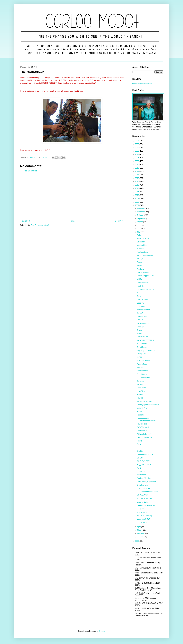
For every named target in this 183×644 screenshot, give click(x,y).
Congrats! (140, 381)
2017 (137, 171)
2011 (137, 192)
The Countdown (143, 283)
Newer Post (25, 221)
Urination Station (143, 378)
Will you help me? (144, 434)
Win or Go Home (143, 310)
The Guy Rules (142, 316)
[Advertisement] (72, 196)
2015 (137, 178)
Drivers (139, 330)
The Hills (140, 286)
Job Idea (140, 367)
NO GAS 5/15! (142, 495)
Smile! (139, 333)
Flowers (140, 262)
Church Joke (142, 522)
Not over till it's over (144, 499)
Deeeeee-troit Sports (145, 454)
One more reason (143, 488)
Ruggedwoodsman (144, 465)
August (140, 222)
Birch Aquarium (143, 323)
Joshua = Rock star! (144, 401)
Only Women (142, 374)
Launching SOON (143, 519)
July (139, 225)
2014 (137, 181)
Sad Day (140, 384)
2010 (137, 195)
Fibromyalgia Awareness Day (148, 405)
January (140, 537)
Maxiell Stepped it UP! (145, 276)
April (139, 527)
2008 (137, 202)
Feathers (140, 415)
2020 (137, 161)
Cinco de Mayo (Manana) (146, 482)
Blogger (102, 631)
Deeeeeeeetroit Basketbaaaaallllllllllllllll (146, 419)
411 (138, 293)
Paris (139, 444)
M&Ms (139, 279)
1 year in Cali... (142, 502)
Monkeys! (140, 327)
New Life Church (143, 361)
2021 (137, 158)
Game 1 (140, 320)
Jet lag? (140, 313)
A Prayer (140, 259)
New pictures (142, 512)
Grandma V (141, 249)
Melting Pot (141, 354)
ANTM (139, 357)
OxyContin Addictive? (145, 437)
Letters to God (142, 337)
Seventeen (141, 242)
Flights (139, 441)
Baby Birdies (142, 475)
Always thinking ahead (145, 255)
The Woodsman (143, 252)
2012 (137, 188)
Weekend (140, 269)
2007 (137, 205)
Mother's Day (142, 408)
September (142, 218)
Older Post (119, 221)
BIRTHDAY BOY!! (144, 461)
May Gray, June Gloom (146, 350)
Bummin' (140, 395)
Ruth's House (142, 344)
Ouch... (140, 448)
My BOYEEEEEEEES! (145, 340)
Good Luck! (141, 388)
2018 (137, 168)
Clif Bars (140, 458)
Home (72, 221)
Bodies (139, 412)
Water (139, 235)
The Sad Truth (142, 299)
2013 (137, 185)
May (139, 232)
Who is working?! (143, 272)
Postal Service (142, 371)
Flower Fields (142, 424)
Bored (139, 296)
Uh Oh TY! (141, 471)
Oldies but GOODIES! (145, 289)
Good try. (140, 303)
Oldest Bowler (142, 347)
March (140, 530)
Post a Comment (30, 171)
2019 (137, 165)
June (139, 229)
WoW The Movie (143, 427)
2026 (137, 141)
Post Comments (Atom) (40, 225)
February (141, 533)
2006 (137, 541)
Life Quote (141, 306)
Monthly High (142, 245)
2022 (137, 154)
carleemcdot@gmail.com (142, 83)
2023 (137, 151)
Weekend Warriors (144, 478)
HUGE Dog (141, 391)
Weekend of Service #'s (146, 505)
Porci (139, 468)
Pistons (140, 266)
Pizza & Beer (142, 364)
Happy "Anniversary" (145, 516)
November (141, 212)
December (141, 208)
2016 (137, 175)
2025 (137, 144)
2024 (137, 148)
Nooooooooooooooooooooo (147, 492)
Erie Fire (140, 451)
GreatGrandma (142, 485)
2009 (137, 198)
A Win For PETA (143, 238)
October (140, 215)
